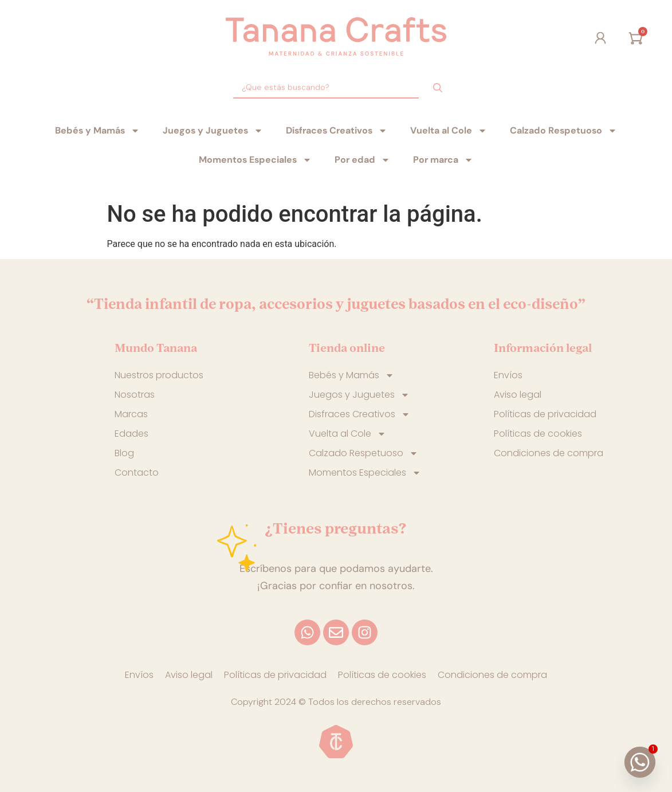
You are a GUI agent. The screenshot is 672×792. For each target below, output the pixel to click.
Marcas (131, 414)
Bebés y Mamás (97, 131)
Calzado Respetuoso (563, 131)
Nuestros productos (159, 375)
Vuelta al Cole (449, 131)
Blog (124, 453)
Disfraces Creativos (337, 131)
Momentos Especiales (255, 160)
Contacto (137, 473)
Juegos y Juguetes (213, 131)
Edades (131, 434)
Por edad (362, 160)
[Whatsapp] (640, 762)
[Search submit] (438, 88)
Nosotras (135, 395)
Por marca (443, 160)
